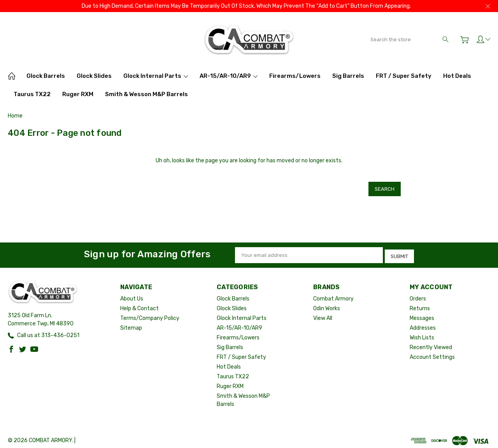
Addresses (423, 324)
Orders (418, 294)
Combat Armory (333, 294)
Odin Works (327, 304)
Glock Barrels (46, 76)
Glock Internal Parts (156, 76)
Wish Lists (422, 333)
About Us (132, 294)
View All (323, 314)
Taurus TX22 (32, 94)
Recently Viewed (431, 343)
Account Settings (432, 353)
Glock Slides (94, 76)
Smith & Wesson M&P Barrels (146, 94)
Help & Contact (139, 304)
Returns (420, 304)
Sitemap (131, 324)
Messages (422, 314)
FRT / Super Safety (404, 76)
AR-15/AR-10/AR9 (229, 76)
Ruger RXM (78, 94)
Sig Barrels (348, 76)
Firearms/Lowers (295, 76)
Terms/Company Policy (150, 314)
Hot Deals (457, 76)
